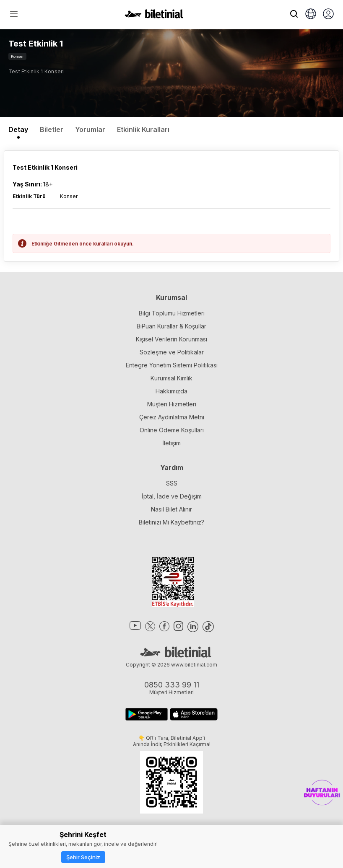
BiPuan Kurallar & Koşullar (171, 326)
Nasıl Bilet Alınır (171, 509)
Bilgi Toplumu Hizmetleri (172, 313)
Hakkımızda (171, 391)
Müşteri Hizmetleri (172, 404)
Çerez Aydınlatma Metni (172, 417)
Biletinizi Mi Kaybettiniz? (171, 522)
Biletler (52, 129)
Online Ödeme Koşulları (172, 430)
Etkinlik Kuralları (143, 129)
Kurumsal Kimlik (171, 378)
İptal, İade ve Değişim (172, 496)
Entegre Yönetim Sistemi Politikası (172, 365)
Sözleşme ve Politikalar (172, 352)
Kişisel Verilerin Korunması (171, 339)
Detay (18, 129)
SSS (172, 483)
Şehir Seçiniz (83, 857)
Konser (17, 56)
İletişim (171, 443)
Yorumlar (90, 129)
